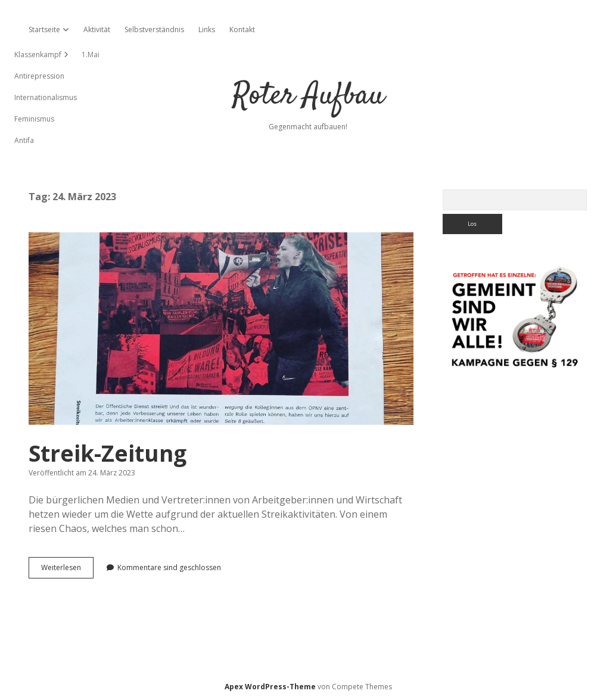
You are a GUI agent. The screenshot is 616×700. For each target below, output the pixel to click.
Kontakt (242, 29)
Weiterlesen (67, 570)
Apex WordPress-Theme (270, 687)
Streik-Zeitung (221, 329)
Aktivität (97, 29)
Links (207, 29)
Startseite (44, 29)
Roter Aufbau (308, 96)
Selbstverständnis (154, 29)
